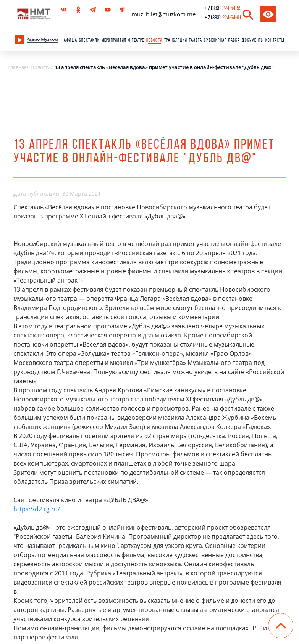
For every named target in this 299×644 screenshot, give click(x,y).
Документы (253, 40)
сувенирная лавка (222, 40)
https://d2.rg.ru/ (37, 509)
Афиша (70, 40)
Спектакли (89, 40)
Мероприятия (114, 40)
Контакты (275, 40)
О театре (136, 40)
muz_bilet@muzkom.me (164, 14)
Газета (196, 40)
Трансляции (176, 40)
